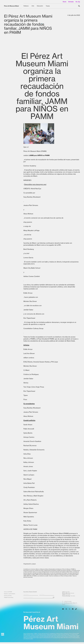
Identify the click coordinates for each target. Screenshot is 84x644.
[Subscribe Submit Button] (53, 601)
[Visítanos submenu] (26, 6)
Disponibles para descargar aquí (35, 184)
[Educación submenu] (40, 6)
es (79, 2)
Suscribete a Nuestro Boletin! (30, 595)
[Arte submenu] (33, 6)
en (76, 2)
